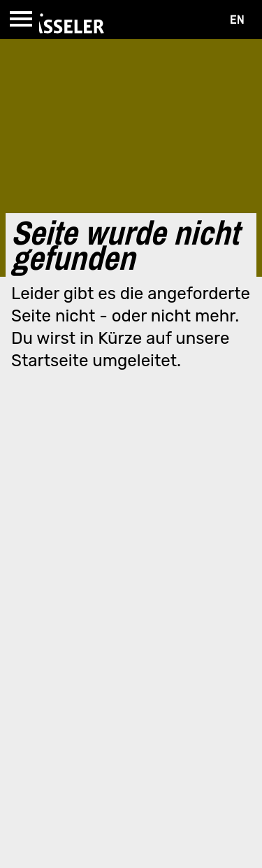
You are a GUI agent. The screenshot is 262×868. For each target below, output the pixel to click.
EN (237, 19)
